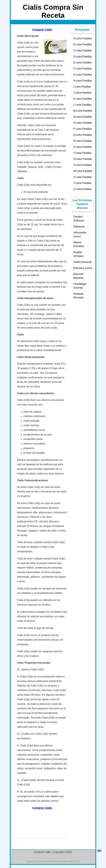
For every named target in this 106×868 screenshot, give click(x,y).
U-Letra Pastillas (83, 159)
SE (78, 862)
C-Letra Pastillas (83, 51)
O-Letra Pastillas (83, 123)
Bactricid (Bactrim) (78, 276)
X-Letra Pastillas (83, 177)
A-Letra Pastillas (83, 38)
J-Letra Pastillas (82, 93)
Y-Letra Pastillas (82, 183)
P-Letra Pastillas (83, 129)
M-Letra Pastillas (83, 111)
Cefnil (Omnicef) (82, 262)
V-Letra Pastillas (82, 165)
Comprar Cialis (42, 30)
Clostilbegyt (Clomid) (80, 286)
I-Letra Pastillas (82, 87)
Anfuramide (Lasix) (80, 234)
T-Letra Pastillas (82, 153)
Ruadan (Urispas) (78, 254)
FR (56, 862)
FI (50, 862)
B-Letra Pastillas (83, 44)
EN (45, 862)
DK (34, 862)
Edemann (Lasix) (83, 268)
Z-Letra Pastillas (82, 189)
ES (39, 862)
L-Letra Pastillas (82, 105)
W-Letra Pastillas (83, 171)
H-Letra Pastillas (83, 81)
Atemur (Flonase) (79, 244)
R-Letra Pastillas (83, 141)
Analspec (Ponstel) (79, 296)
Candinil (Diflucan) (79, 219)
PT (73, 862)
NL (67, 862)
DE (28, 862)
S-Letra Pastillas (83, 147)
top (99, 851)
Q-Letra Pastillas (83, 135)
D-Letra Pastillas (83, 57)
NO (61, 862)
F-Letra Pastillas (82, 69)
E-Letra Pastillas (83, 63)
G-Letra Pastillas (83, 75)
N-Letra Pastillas (83, 117)
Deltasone (79, 227)
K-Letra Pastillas (83, 99)
